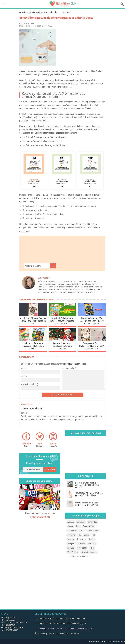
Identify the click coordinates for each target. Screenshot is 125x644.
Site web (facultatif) (29, 384)
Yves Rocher (73, 552)
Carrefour (81, 522)
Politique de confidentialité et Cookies (113, 642)
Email (23, 376)
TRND (92, 548)
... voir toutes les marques (78, 557)
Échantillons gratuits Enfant (59, 12)
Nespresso (82, 539)
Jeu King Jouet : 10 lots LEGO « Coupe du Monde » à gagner (60, 624)
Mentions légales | (95, 642)
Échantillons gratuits (41, 12)
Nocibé (92, 539)
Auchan (71, 522)
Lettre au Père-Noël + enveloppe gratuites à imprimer (62, 346)
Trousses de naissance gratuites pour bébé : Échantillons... (89, 494)
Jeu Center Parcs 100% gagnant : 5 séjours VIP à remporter (60, 619)
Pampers (71, 544)
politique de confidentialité (76, 364)
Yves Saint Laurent (89, 552)
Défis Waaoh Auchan (11, 620)
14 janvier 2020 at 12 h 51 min (32, 408)
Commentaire (69, 368)
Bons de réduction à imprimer (15, 622)
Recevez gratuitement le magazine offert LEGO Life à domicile (87, 485)
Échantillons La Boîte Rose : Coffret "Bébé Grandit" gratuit (88, 504)
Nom (23, 368)
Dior (78, 526)
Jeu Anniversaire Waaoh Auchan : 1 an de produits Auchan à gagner (64, 629)
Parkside (82, 544)
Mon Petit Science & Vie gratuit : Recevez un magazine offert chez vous (62, 321)
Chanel (70, 526)
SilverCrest (82, 548)
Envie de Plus (88, 526)
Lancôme (71, 535)
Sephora (71, 548)
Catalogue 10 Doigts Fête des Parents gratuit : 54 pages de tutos (33, 321)
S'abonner (50, 469)
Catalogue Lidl (8, 617)
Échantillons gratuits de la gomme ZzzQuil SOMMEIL (57, 634)
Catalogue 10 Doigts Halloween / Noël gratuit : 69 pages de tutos (92, 346)
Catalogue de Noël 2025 (13, 627)
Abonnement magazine (40, 515)
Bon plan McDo (9, 625)
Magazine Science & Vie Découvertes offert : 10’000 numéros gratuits (92, 321)
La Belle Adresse (92, 531)
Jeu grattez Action (10, 630)
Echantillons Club (26, 12)
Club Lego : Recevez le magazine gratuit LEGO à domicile (33, 346)
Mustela (71, 539)
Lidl (93, 535)
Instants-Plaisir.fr (75, 531)
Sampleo (92, 544)
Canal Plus (92, 522)
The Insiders (83, 535)
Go (53, 266)
